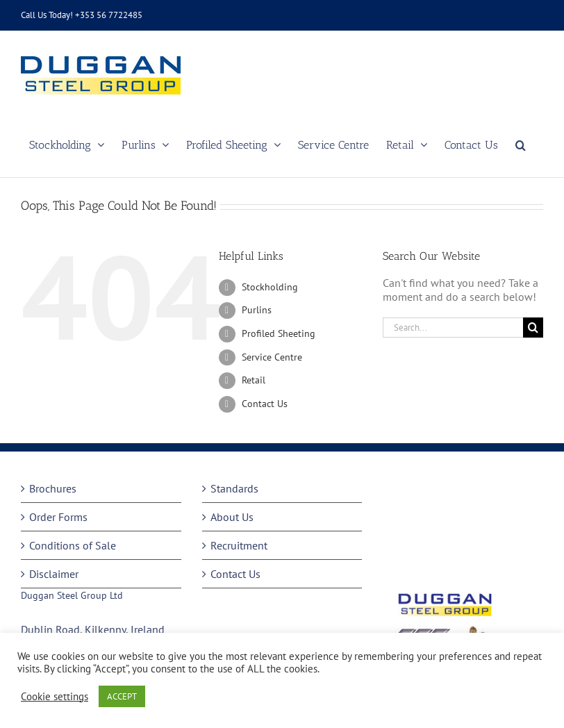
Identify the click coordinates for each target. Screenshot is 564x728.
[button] (521, 145)
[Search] (533, 328)
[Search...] (453, 328)
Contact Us (265, 404)
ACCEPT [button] (122, 696)
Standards (234, 488)
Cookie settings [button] (55, 697)
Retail (254, 380)
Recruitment (239, 545)
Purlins (257, 310)
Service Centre (272, 357)
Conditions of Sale (73, 545)
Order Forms (58, 517)
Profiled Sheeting (279, 333)
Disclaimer (54, 574)
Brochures (53, 488)
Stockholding (270, 287)
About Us (232, 517)
